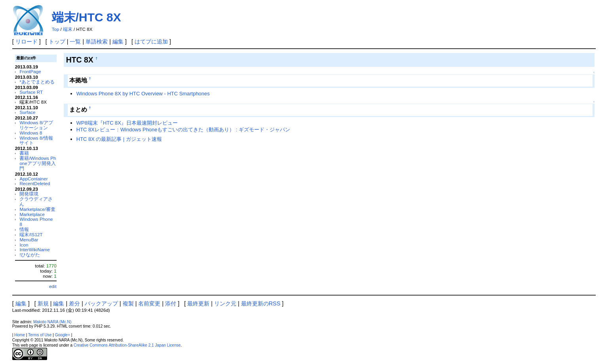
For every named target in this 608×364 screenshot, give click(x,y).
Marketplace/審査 (37, 209)
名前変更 (149, 303)
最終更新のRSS (261, 303)
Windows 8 (31, 133)
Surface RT (31, 92)
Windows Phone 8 (36, 222)
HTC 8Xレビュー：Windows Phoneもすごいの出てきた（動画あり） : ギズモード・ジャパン (183, 130)
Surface (27, 112)
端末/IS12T (31, 234)
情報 (24, 229)
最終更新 (198, 303)
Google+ (63, 335)
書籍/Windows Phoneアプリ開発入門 (38, 163)
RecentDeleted (35, 183)
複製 (128, 303)
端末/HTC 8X (86, 17)
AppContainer (33, 179)
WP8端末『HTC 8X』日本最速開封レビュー (127, 123)
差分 (74, 303)
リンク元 (225, 303)
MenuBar (29, 240)
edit (53, 286)
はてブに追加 (151, 42)
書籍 (24, 153)
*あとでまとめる (37, 82)
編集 (118, 42)
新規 (43, 303)
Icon (24, 245)
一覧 (75, 42)
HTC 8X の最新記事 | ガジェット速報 (119, 139)
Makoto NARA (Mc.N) (52, 322)
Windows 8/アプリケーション (36, 125)
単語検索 (97, 42)
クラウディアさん (36, 201)
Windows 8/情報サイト (36, 140)
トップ (57, 42)
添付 (171, 303)
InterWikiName (34, 249)
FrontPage (30, 71)
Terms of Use (40, 335)
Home (20, 335)
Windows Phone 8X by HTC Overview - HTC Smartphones (143, 94)
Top (56, 29)
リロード (27, 42)
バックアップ (101, 303)
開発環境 (29, 194)
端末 (68, 29)
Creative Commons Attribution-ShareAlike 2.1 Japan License (127, 345)
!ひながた (29, 255)
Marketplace (32, 214)
